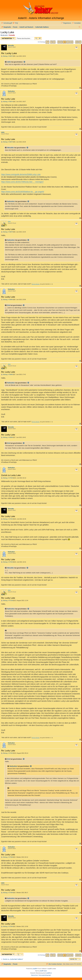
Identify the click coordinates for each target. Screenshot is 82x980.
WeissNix (11, 45)
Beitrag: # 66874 (7, 102)
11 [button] (68, 42)
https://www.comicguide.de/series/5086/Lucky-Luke (21, 174)
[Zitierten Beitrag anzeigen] (25, 62)
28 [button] (77, 42)
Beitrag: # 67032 (7, 519)
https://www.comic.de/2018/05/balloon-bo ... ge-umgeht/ (23, 192)
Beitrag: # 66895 (7, 374)
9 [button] (61, 42)
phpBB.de (49, 973)
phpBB (35, 969)
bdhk (9, 62)
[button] (47, 42)
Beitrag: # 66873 (7, 56)
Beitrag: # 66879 (7, 232)
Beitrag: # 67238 (7, 601)
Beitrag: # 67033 (7, 562)
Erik (9, 222)
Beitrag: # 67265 (7, 753)
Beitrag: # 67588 (7, 857)
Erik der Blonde (36, 284)
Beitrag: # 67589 (7, 893)
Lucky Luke (7, 32)
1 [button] (54, 42)
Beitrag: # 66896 (7, 437)
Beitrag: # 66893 (7, 300)
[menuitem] (15, 23)
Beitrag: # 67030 (7, 478)
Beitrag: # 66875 (7, 142)
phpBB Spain (43, 971)
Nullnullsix (11, 91)
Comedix (12, 35)
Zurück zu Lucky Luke (11, 475)
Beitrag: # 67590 (7, 927)
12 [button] (72, 42)
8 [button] (59, 42)
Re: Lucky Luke (9, 53)
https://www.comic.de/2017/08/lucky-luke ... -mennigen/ (22, 182)
